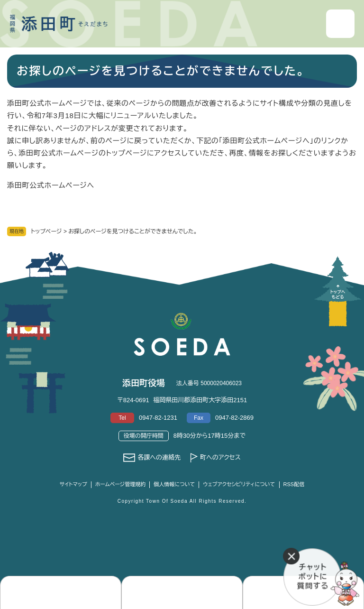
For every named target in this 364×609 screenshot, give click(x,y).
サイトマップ (73, 484)
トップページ (46, 231)
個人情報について (174, 484)
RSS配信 (294, 484)
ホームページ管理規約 (121, 484)
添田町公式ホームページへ (51, 185)
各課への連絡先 (159, 457)
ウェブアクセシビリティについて (239, 484)
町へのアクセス (220, 457)
